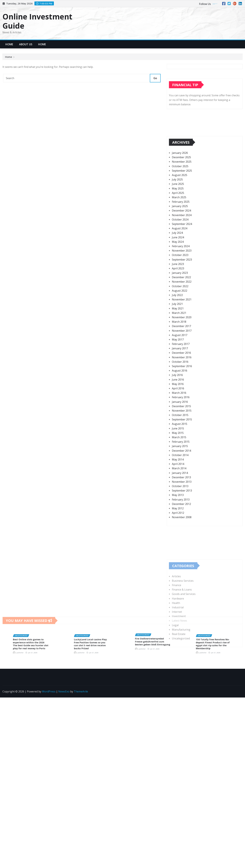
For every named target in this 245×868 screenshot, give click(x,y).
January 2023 (180, 359)
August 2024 (180, 314)
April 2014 (178, 550)
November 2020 (182, 403)
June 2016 (178, 465)
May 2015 (178, 519)
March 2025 (179, 283)
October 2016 (180, 448)
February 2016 (181, 483)
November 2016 (182, 443)
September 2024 (182, 310)
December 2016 (181, 439)
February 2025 (181, 288)
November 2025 (182, 248)
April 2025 (178, 279)
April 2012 (178, 599)
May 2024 (178, 328)
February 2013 (181, 585)
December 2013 (181, 563)
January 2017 (180, 434)
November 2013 (182, 568)
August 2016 (180, 457)
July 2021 (177, 390)
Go (155, 78)
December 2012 (181, 590)
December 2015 (181, 492)
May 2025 (178, 274)
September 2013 (182, 577)
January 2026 (180, 239)
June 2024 (178, 323)
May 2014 (178, 545)
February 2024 (181, 332)
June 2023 (178, 350)
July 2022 (177, 381)
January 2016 (180, 488)
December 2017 (181, 412)
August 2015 (180, 510)
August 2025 (180, 261)
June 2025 (178, 270)
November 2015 (182, 496)
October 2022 (180, 372)
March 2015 (179, 523)
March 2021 (179, 399)
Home (9, 44)
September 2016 (182, 452)
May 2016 (178, 470)
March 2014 (179, 554)
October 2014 (180, 541)
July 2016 (177, 461)
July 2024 (177, 319)
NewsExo (64, 691)
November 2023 (182, 337)
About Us (26, 44)
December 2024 (181, 297)
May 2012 (178, 594)
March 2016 (179, 479)
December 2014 (181, 536)
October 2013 (180, 572)
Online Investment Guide (37, 21)
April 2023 (178, 354)
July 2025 (177, 265)
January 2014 (180, 559)
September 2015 (182, 505)
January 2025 (180, 292)
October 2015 (180, 501)
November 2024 (182, 301)
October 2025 (180, 252)
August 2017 (180, 421)
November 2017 (182, 417)
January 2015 (180, 532)
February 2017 (181, 430)
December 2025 (181, 243)
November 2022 (182, 368)
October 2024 (180, 305)
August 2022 (180, 376)
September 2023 (182, 345)
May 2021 (178, 394)
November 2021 (182, 385)
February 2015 (181, 528)
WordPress (49, 691)
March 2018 (179, 408)
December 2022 (181, 363)
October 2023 (180, 341)
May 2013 (178, 581)
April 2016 (178, 474)
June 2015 (178, 514)
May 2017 (178, 425)
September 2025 (182, 256)
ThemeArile (81, 691)
